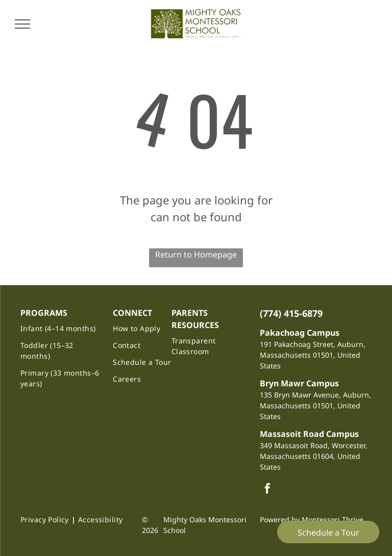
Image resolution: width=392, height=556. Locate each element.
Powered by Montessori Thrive (312, 519)
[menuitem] (62, 328)
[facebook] (267, 490)
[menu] (22, 24)
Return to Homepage (196, 254)
